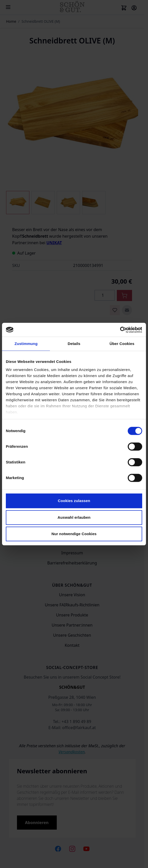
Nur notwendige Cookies (74, 534)
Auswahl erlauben (74, 517)
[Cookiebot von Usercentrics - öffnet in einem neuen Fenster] (120, 330)
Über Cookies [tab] (122, 344)
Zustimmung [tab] (26, 344)
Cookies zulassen (74, 501)
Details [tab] (74, 344)
